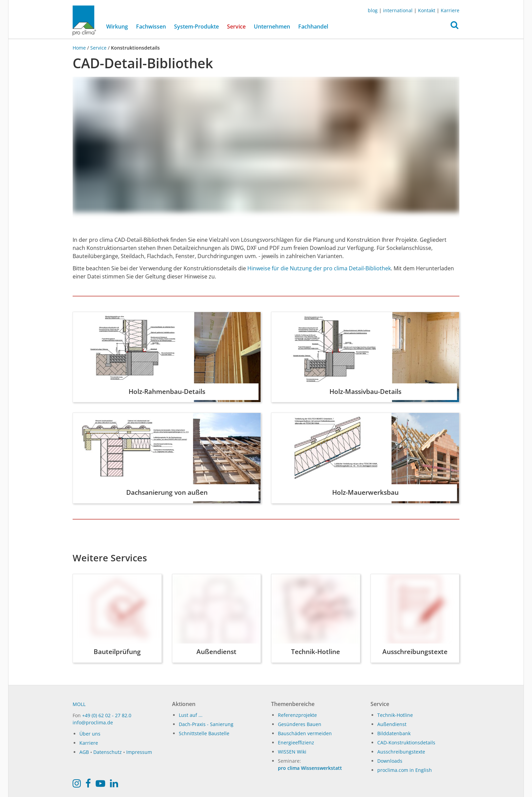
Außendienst (392, 724)
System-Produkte (196, 26)
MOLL (79, 704)
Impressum (139, 752)
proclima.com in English (405, 770)
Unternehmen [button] (272, 26)
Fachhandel (313, 26)
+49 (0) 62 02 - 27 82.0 (107, 715)
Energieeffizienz (296, 742)
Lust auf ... (191, 715)
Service (98, 48)
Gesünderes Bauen (300, 724)
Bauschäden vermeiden (305, 733)
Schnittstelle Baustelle (204, 733)
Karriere (450, 10)
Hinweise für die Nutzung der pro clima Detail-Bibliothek (319, 268)
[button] (454, 27)
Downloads (390, 761)
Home (80, 48)
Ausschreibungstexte (401, 752)
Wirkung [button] (117, 26)
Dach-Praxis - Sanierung (206, 724)
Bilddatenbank (394, 733)
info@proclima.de (93, 722)
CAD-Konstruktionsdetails (406, 742)
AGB (84, 752)
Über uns (90, 734)
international (398, 10)
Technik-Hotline (395, 715)
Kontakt (427, 10)
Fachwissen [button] (151, 26)
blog (373, 10)
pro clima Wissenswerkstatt (310, 768)
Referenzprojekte (297, 715)
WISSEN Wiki (292, 752)
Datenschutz (108, 752)
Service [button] (236, 26)
